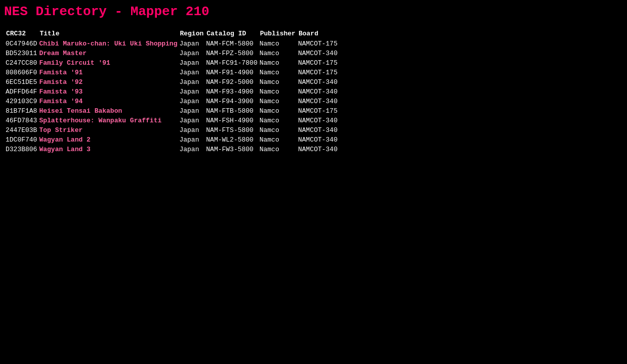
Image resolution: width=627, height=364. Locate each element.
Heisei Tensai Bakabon (80, 127)
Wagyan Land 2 (65, 160)
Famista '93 (61, 105)
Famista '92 (61, 94)
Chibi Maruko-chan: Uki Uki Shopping (108, 49)
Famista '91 (61, 82)
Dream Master (63, 60)
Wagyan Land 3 (65, 171)
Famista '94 (61, 116)
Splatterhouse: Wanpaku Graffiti (100, 138)
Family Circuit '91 (74, 71)
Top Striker (61, 149)
